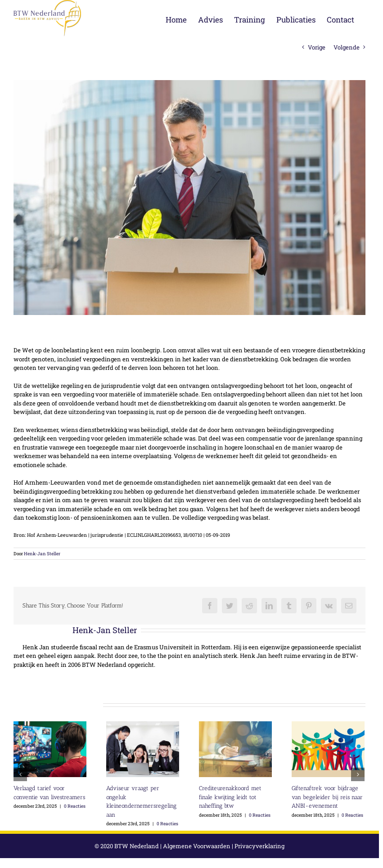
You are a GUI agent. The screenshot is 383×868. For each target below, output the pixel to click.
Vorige (317, 47)
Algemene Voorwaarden (197, 846)
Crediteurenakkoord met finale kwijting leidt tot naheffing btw (230, 797)
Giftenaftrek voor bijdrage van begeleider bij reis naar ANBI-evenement (327, 797)
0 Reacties (75, 806)
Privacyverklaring (259, 846)
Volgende (347, 47)
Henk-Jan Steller (42, 554)
